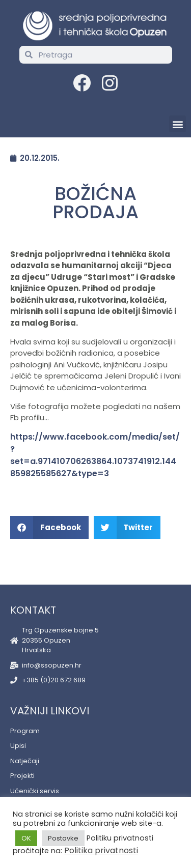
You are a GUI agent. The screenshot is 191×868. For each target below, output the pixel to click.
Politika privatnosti (101, 850)
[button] (178, 124)
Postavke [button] (63, 838)
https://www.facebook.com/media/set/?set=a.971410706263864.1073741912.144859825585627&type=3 (95, 455)
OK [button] (26, 838)
